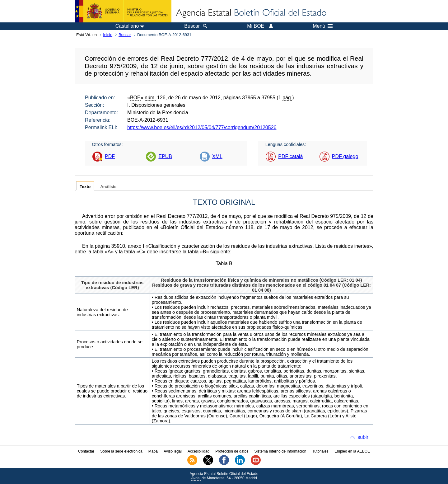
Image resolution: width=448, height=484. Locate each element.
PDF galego (345, 156)
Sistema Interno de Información (280, 451)
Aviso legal (173, 451)
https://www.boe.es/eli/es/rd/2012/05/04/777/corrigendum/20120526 (202, 127)
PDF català (290, 156)
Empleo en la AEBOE (352, 451)
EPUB (165, 156)
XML (217, 156)
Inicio (108, 35)
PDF (110, 156)
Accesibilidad (198, 451)
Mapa (153, 451)
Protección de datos (232, 451)
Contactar (86, 451)
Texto (85, 187)
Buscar (125, 35)
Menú (323, 26)
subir (363, 437)
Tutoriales (320, 451)
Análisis (108, 187)
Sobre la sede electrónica (121, 451)
